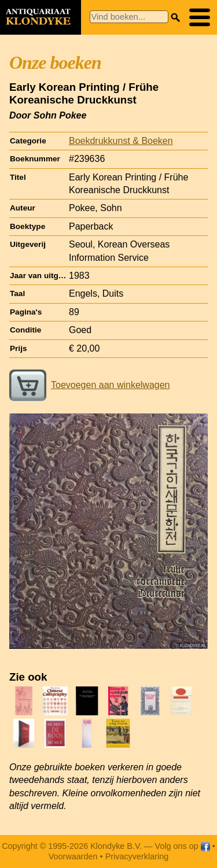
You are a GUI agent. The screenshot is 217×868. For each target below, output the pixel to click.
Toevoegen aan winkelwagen (89, 385)
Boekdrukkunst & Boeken (121, 141)
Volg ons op (183, 846)
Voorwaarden (73, 856)
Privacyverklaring (137, 856)
